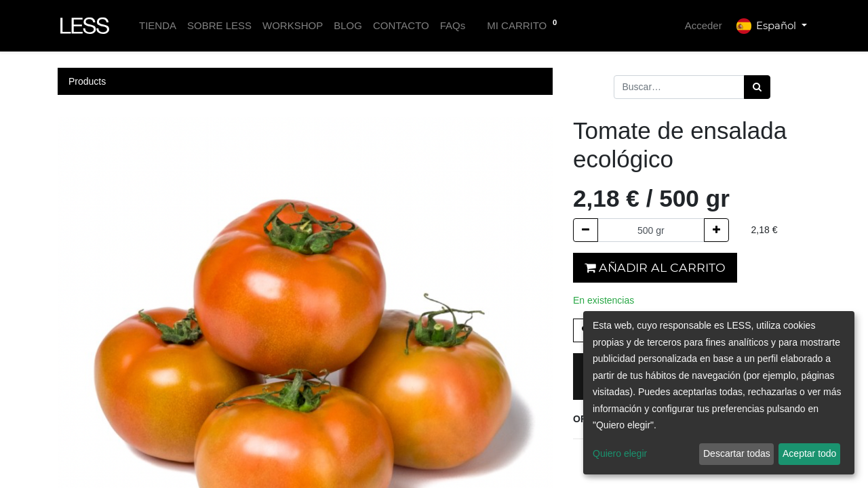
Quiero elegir (620, 453)
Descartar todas (737, 453)
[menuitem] (158, 26)
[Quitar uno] (586, 230)
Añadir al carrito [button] (655, 267)
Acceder (704, 25)
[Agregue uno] (716, 230)
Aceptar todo (809, 453)
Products (87, 81)
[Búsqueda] (757, 87)
